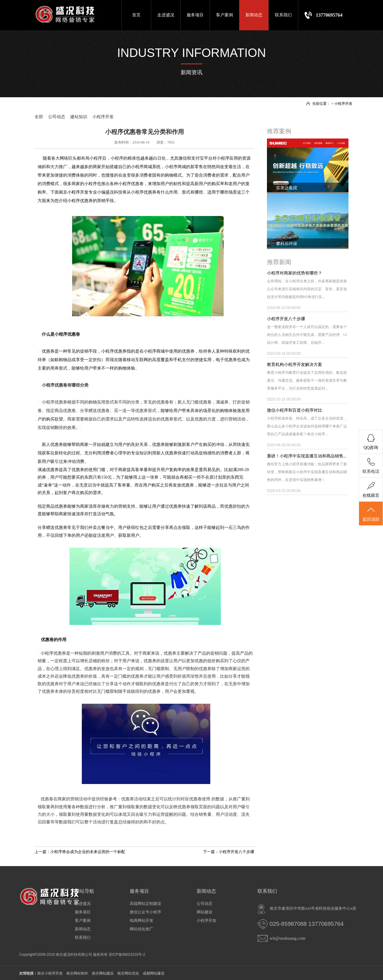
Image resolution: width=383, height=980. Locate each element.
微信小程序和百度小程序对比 (295, 410)
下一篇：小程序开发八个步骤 (229, 852)
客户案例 (225, 15)
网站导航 (85, 891)
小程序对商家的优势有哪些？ (295, 273)
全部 (39, 117)
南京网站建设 (103, 973)
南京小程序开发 (74, 192)
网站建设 (205, 912)
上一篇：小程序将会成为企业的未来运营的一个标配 (80, 852)
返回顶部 (371, 514)
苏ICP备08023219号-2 (127, 955)
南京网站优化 (128, 973)
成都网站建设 (154, 973)
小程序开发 (343, 104)
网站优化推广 (142, 929)
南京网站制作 (77, 973)
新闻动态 (254, 15)
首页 (136, 15)
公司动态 (57, 117)
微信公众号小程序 (145, 912)
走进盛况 (166, 15)
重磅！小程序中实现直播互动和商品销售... (307, 456)
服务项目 (195, 15)
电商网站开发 (142, 920)
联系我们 (283, 15)
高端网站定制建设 (145, 904)
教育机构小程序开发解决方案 (295, 365)
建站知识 (79, 117)
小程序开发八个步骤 (286, 319)
